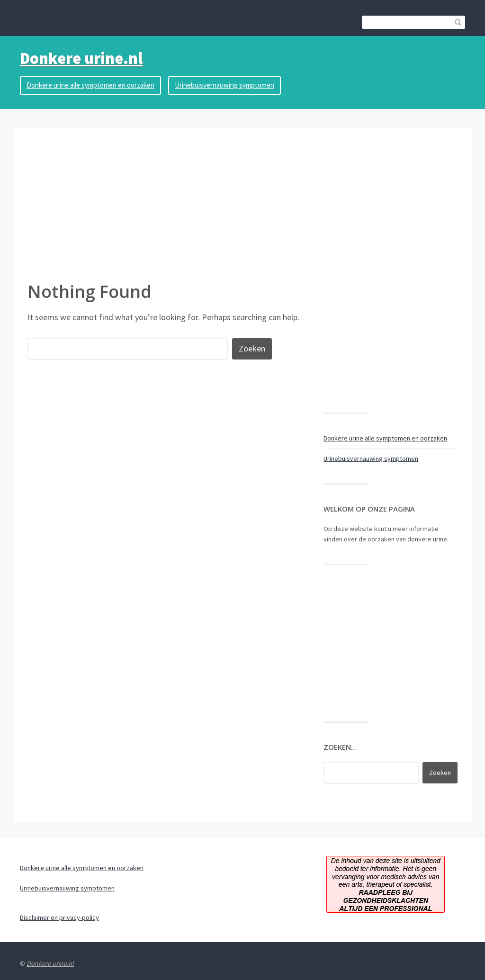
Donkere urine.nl (81, 58)
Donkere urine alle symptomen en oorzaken (90, 85)
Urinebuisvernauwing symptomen (225, 85)
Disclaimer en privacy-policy (59, 917)
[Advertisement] (242, 209)
